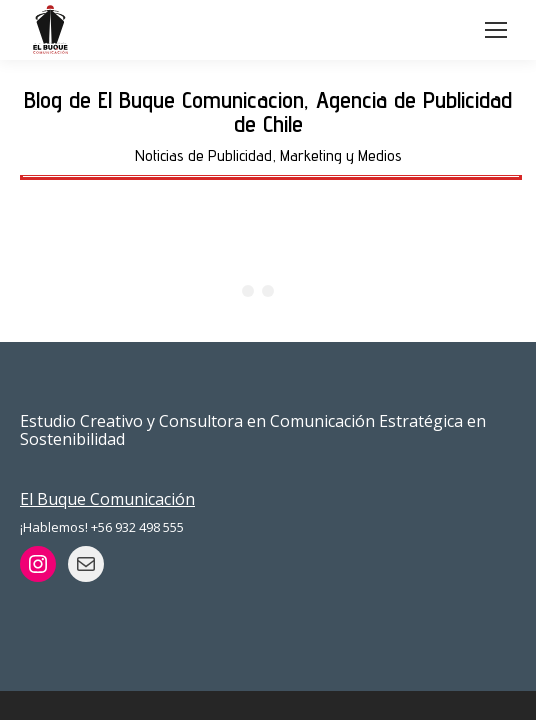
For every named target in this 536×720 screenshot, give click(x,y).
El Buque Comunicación (107, 499)
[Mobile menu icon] (496, 30)
